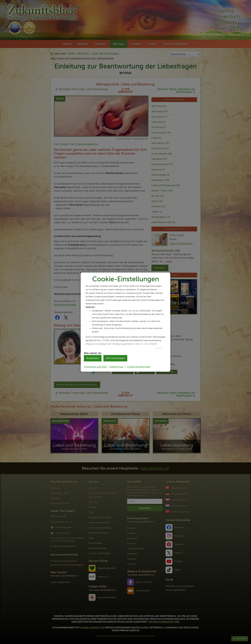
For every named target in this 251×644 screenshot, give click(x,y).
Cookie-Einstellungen (139, 367)
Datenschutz (117, 367)
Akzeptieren (93, 358)
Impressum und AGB (95, 367)
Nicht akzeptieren (115, 358)
